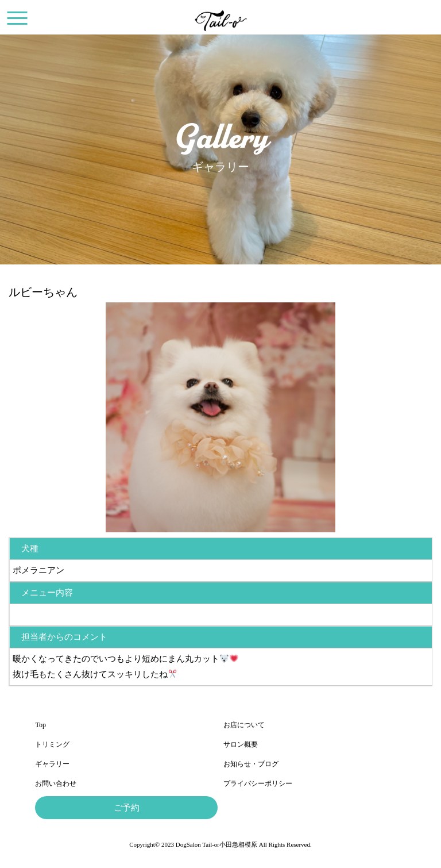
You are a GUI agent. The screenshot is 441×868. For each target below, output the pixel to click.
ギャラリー (52, 764)
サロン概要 (241, 744)
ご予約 (127, 808)
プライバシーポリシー (258, 783)
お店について (244, 725)
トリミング (52, 744)
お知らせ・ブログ (251, 764)
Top (40, 725)
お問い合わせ (56, 783)
